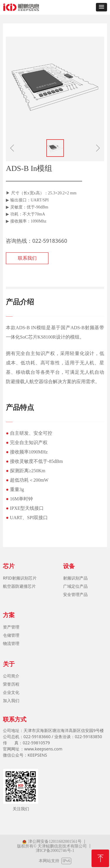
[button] (101, 7)
